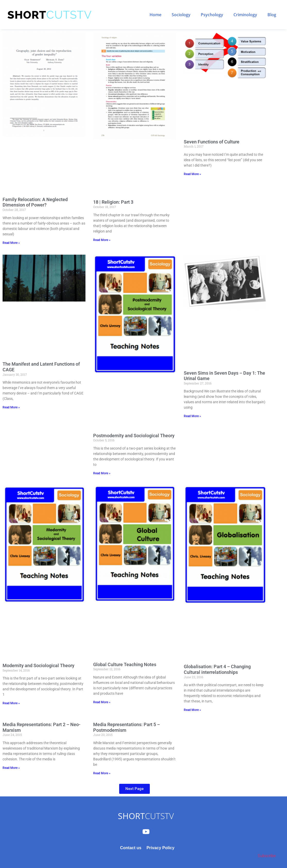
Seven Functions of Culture (212, 142)
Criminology (245, 15)
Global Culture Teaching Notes (125, 664)
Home (155, 15)
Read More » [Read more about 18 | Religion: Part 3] (102, 240)
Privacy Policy (160, 848)
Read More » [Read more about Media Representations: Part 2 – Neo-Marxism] (11, 768)
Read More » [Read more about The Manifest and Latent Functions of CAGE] (11, 407)
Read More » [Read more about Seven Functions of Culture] (192, 174)
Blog (272, 15)
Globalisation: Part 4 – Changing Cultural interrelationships (217, 669)
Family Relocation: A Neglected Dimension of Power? (35, 202)
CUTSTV (146, 816)
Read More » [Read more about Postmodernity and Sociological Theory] (102, 473)
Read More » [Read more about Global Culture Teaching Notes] (102, 702)
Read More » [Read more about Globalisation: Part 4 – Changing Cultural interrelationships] (192, 710)
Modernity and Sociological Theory (38, 665)
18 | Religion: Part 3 (113, 202)
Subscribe (267, 856)
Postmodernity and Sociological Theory (134, 436)
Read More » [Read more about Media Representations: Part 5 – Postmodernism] (102, 773)
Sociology (181, 15)
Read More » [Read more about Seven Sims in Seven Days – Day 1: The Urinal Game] (192, 416)
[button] (134, 789)
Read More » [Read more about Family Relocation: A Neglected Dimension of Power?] (11, 243)
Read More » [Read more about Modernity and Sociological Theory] (11, 703)
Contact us (131, 848)
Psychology (212, 15)
